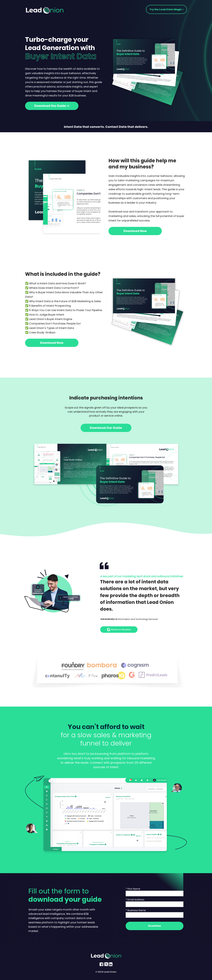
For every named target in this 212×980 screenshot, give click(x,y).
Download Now (135, 231)
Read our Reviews (119, 630)
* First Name (133, 889)
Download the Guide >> (52, 106)
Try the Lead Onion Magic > (166, 9)
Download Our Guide (106, 428)
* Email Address (135, 900)
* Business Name (136, 910)
